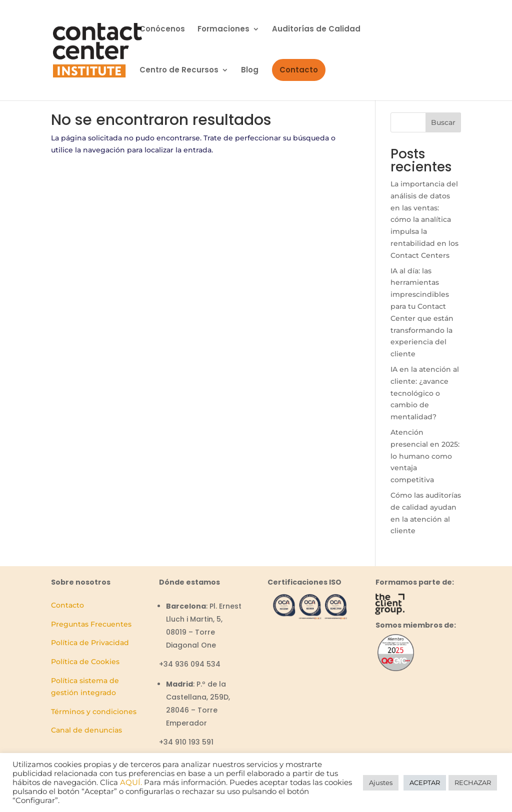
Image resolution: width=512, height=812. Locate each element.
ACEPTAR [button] (425, 783)
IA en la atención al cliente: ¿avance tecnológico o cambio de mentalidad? (425, 393)
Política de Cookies (85, 662)
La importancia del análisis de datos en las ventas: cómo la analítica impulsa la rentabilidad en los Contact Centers (424, 220)
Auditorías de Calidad (316, 30)
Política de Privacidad (90, 643)
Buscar (443, 122)
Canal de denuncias (86, 730)
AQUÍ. (131, 783)
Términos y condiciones (94, 712)
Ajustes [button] (381, 783)
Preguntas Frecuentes (91, 624)
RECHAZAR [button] (473, 783)
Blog (250, 71)
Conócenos (162, 30)
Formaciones (223, 30)
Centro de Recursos (179, 71)
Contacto (299, 70)
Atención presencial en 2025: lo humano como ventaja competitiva (425, 456)
